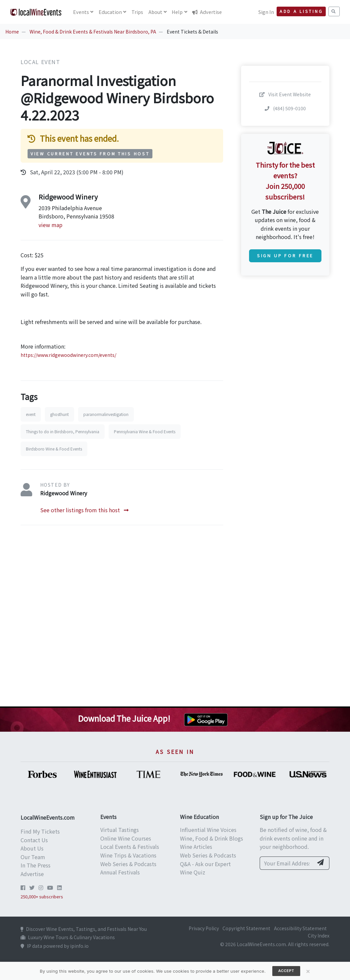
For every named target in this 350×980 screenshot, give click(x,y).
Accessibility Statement (300, 928)
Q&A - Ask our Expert (205, 864)
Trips (137, 12)
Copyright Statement (246, 928)
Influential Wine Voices (208, 830)
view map (50, 225)
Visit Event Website (285, 94)
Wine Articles (196, 847)
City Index (319, 936)
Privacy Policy (204, 928)
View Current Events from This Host (90, 154)
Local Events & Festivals (130, 847)
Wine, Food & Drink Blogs (212, 838)
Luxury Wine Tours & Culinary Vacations (68, 937)
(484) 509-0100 (285, 108)
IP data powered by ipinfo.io (55, 946)
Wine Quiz (193, 872)
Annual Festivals (120, 872)
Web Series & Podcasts (128, 864)
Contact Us (34, 840)
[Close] (308, 971)
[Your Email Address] (287, 863)
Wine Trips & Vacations (128, 855)
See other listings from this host (84, 510)
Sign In (266, 12)
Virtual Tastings (120, 830)
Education (110, 12)
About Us (32, 848)
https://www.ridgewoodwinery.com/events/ (68, 355)
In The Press (36, 865)
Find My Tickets (40, 831)
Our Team (33, 857)
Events (81, 12)
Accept (286, 971)
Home (12, 32)
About (155, 12)
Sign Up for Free (285, 255)
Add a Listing (301, 11)
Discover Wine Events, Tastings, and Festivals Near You (84, 929)
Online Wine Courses (126, 838)
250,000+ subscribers (42, 897)
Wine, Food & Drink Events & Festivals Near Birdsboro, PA (93, 32)
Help (177, 12)
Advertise (207, 12)
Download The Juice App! (124, 718)
